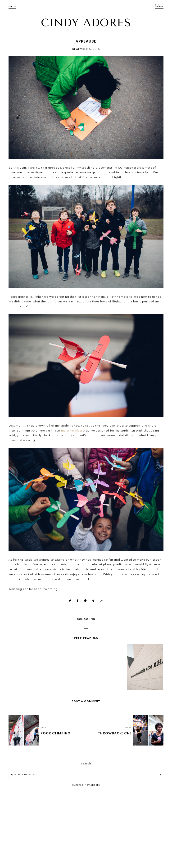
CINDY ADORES (86, 23)
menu (12, 6)
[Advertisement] (86, 828)
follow (159, 6)
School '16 (86, 619)
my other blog (72, 430)
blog (91, 435)
